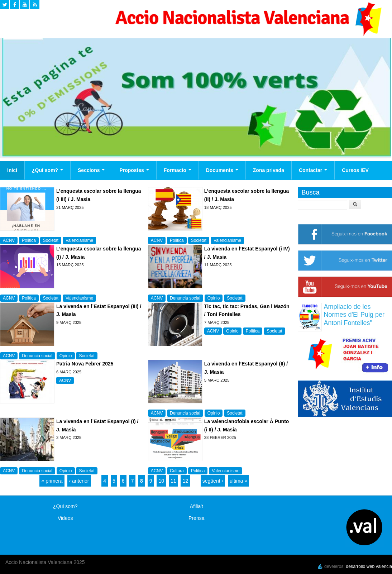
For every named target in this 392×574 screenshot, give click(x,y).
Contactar (313, 170)
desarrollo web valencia (369, 566)
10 (161, 481)
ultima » (238, 481)
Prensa (196, 518)
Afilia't (197, 506)
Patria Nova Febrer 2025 (85, 364)
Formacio (178, 170)
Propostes (134, 170)
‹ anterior (79, 481)
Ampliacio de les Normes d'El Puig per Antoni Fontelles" (354, 315)
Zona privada (269, 170)
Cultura (177, 471)
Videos (65, 518)
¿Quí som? (47, 170)
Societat (51, 240)
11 (173, 481)
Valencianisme (79, 240)
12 (185, 481)
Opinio (214, 298)
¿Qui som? (65, 506)
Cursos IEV (355, 170)
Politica (29, 240)
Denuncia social (185, 298)
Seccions (91, 170)
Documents (222, 170)
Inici (12, 170)
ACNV (9, 240)
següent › (213, 481)
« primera (52, 481)
